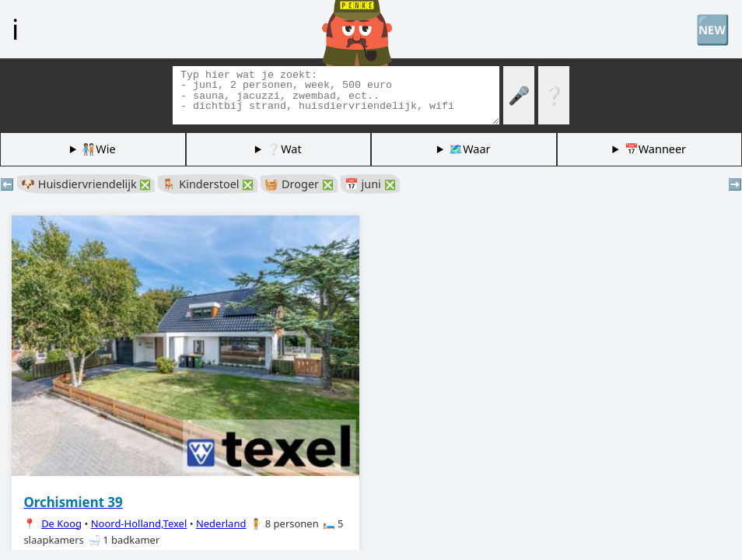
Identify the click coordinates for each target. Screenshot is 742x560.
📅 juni (370, 184)
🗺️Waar (469, 149)
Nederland (221, 523)
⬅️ (7, 184)
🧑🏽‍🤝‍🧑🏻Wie (98, 149)
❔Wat (284, 149)
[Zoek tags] (336, 95)
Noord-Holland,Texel (139, 523)
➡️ (735, 184)
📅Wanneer (655, 149)
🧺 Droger (299, 184)
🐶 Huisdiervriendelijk (86, 184)
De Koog (61, 523)
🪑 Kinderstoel (208, 184)
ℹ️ (15, 29)
